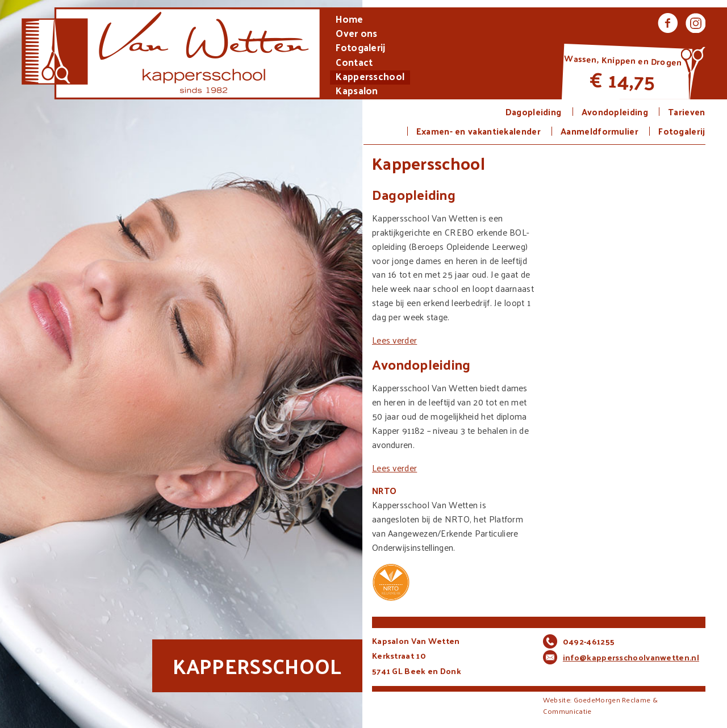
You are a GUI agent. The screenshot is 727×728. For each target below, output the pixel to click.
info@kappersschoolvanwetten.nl (631, 657)
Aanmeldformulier (599, 131)
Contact (354, 63)
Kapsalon (357, 92)
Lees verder (394, 340)
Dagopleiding (534, 112)
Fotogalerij (360, 49)
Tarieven (686, 112)
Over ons (356, 34)
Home (349, 20)
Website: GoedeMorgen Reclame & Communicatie (600, 705)
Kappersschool (370, 78)
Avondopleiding (615, 112)
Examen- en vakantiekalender (479, 131)
